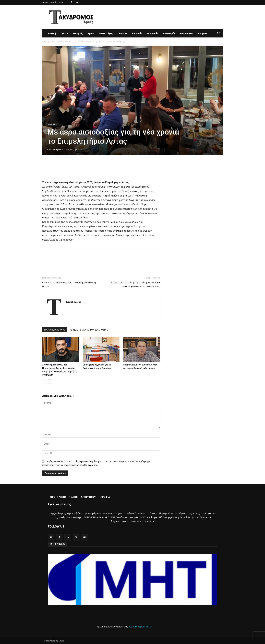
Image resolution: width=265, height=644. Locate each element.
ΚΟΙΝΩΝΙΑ (57, 41)
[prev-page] (44, 382)
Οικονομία (153, 33)
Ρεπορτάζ (78, 33)
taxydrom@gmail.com (141, 627)
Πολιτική (123, 33)
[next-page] (50, 382)
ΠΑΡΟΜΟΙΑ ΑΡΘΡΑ (55, 330)
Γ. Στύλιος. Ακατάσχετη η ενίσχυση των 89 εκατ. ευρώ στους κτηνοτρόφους (135, 284)
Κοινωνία (137, 33)
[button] (219, 34)
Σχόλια (64, 33)
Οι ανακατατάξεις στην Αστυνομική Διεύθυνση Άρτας (69, 284)
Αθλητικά (202, 33)
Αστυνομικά (186, 33)
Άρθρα (91, 33)
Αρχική (52, 33)
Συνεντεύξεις (106, 33)
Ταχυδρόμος (57, 149)
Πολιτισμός (169, 33)
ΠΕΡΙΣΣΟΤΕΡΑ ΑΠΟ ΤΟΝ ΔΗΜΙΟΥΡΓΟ (89, 330)
